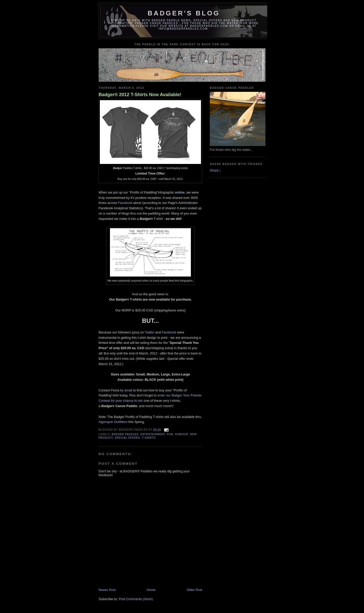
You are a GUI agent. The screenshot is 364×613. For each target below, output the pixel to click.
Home (151, 590)
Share (214, 170)
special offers (127, 438)
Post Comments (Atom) (136, 599)
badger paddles (125, 434)
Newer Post (107, 590)
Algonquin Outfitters (113, 422)
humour (181, 434)
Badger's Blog (184, 13)
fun (170, 434)
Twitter (150, 332)
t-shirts (149, 438)
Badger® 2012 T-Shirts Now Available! (140, 95)
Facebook (125, 203)
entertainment (153, 434)
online (180, 192)
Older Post (195, 590)
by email (126, 390)
